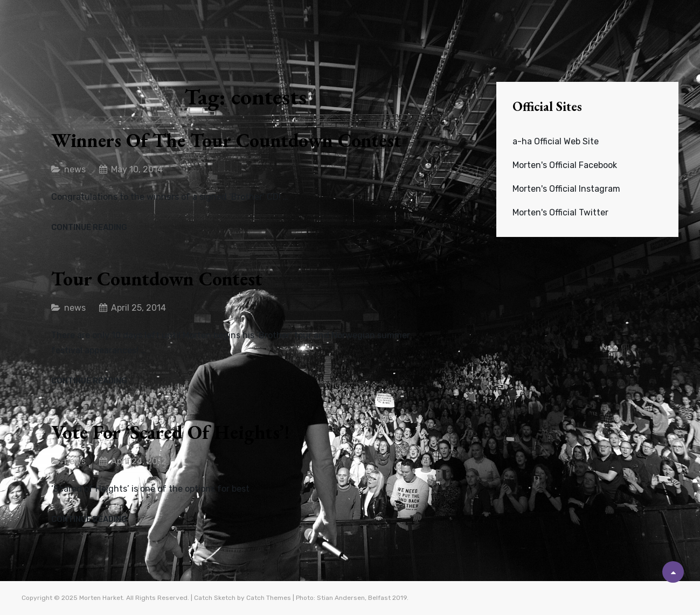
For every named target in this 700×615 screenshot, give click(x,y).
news (75, 169)
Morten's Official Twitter (560, 212)
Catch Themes (269, 598)
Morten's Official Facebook (565, 165)
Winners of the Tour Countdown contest (226, 140)
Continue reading (89, 228)
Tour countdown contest (157, 279)
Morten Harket (101, 598)
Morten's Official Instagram (566, 189)
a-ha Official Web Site (556, 141)
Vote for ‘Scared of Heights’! (171, 432)
